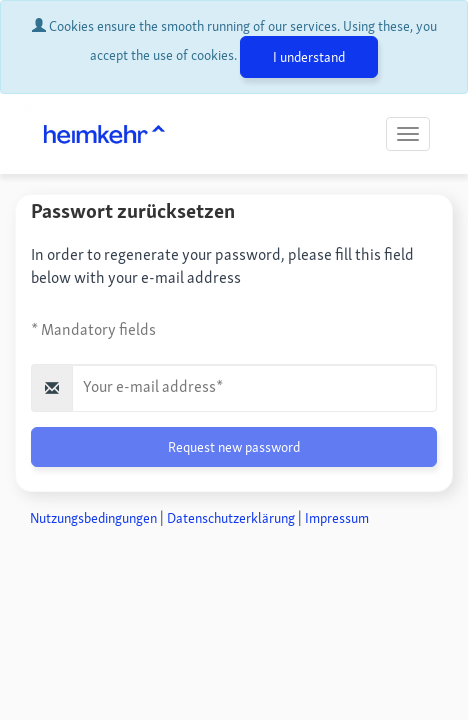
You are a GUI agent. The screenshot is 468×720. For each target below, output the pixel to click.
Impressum (337, 518)
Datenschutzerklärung (231, 518)
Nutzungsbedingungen (93, 518)
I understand (309, 57)
